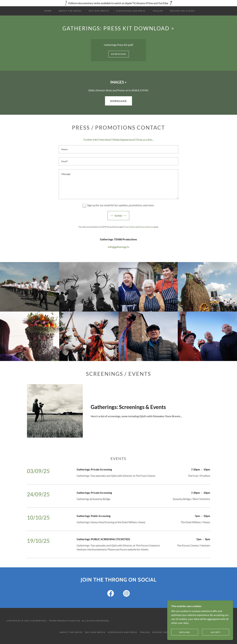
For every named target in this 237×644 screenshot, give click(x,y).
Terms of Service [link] (146, 227)
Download (119, 54)
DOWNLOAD (118, 101)
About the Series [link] (70, 11)
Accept (216, 632)
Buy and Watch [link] (99, 11)
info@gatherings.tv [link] (118, 247)
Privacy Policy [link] (129, 227)
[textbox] (118, 149)
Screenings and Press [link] (131, 11)
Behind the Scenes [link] (183, 11)
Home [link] (48, 11)
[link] (111, 594)
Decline (185, 632)
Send (118, 216)
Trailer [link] (158, 11)
